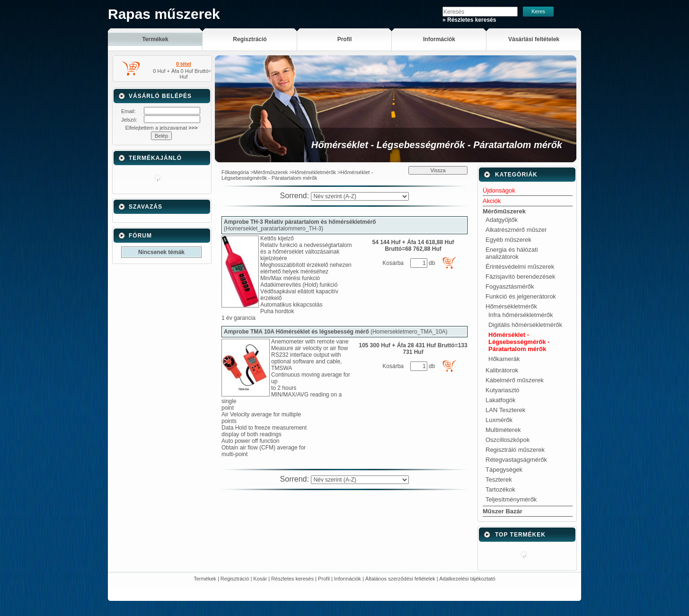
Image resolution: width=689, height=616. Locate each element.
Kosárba (393, 263)
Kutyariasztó (503, 390)
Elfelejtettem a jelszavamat (161, 128)
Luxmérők (499, 420)
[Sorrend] (360, 196)
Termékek (205, 579)
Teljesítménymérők (511, 499)
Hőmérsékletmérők (314, 172)
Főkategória (235, 172)
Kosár (260, 579)
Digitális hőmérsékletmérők (525, 325)
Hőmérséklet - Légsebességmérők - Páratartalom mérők (519, 342)
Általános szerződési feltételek (400, 579)
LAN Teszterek (505, 410)
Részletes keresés (292, 579)
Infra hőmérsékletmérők (521, 315)
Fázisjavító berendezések (520, 277)
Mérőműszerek (271, 172)
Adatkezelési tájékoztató (467, 579)
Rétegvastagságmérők (516, 460)
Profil (324, 579)
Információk (348, 579)
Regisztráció (235, 579)
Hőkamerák (504, 359)
